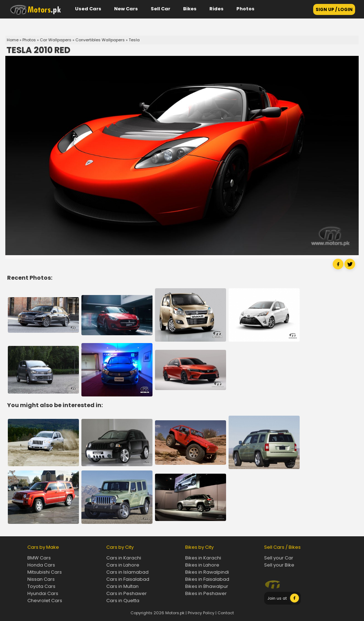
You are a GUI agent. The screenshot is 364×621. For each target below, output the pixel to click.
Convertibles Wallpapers (100, 40)
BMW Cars (39, 558)
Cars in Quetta (123, 601)
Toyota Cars (41, 586)
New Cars (126, 9)
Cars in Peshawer (127, 593)
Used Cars (88, 9)
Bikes (190, 9)
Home (13, 40)
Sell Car (160, 9)
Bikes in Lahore (202, 565)
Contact (226, 613)
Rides (216, 9)
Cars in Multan (122, 586)
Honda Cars (41, 565)
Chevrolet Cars (45, 601)
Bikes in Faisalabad (207, 579)
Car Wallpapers (56, 40)
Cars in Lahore (123, 565)
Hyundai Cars (43, 593)
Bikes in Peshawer (206, 593)
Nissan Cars (41, 579)
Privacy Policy (201, 613)
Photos (245, 9)
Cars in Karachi (124, 558)
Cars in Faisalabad (128, 579)
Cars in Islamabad (127, 572)
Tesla (134, 40)
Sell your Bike (279, 565)
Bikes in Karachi (203, 558)
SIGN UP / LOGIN (334, 9)
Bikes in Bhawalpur (207, 586)
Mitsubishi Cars (45, 572)
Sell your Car (279, 558)
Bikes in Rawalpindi (207, 572)
